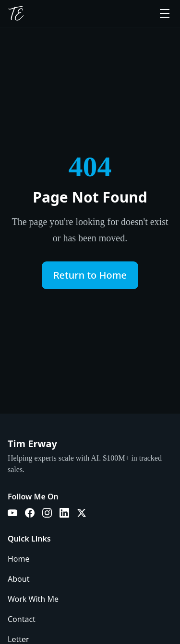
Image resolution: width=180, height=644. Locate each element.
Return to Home (90, 275)
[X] (82, 513)
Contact (22, 619)
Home (19, 559)
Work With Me (33, 599)
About (18, 579)
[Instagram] (47, 513)
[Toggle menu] (165, 13)
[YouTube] (12, 513)
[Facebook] (30, 513)
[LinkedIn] (64, 513)
